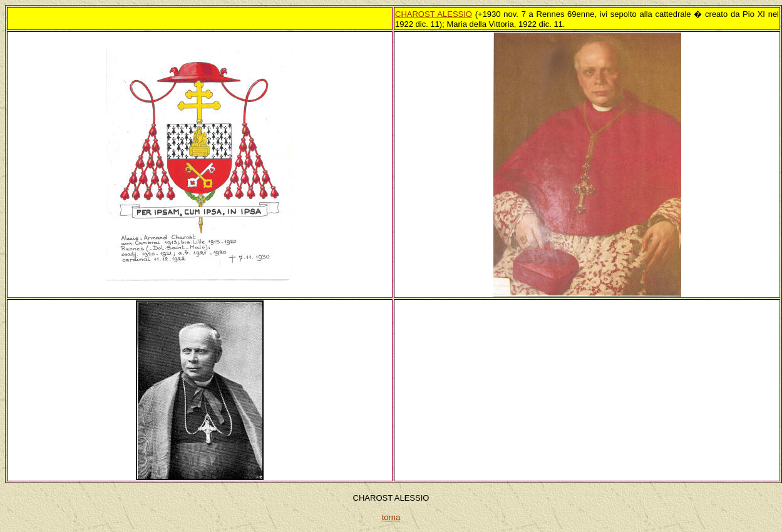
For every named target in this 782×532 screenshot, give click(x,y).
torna (391, 517)
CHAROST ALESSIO (434, 14)
